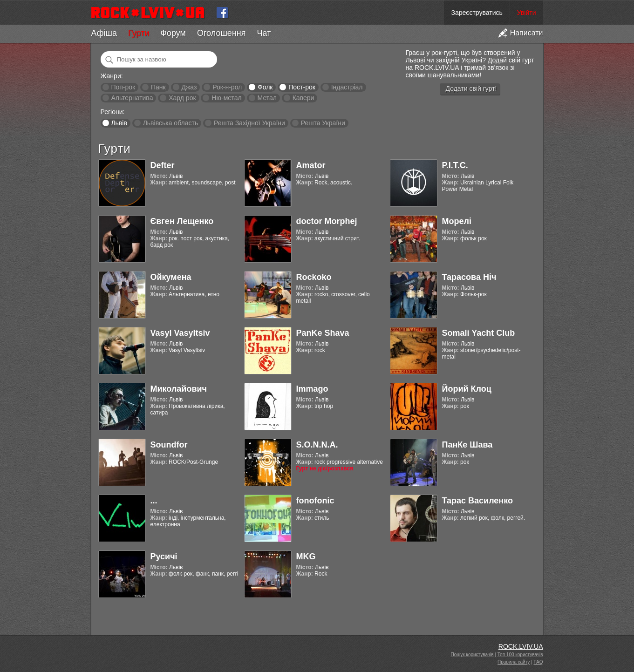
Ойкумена (171, 277)
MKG (306, 557)
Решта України (323, 123)
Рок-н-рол (227, 87)
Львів (119, 123)
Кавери (303, 98)
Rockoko (314, 277)
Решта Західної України (249, 123)
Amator (311, 165)
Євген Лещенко (182, 221)
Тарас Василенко (478, 501)
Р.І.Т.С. (455, 165)
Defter (163, 165)
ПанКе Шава (467, 445)
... (154, 501)
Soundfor (169, 445)
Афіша (104, 33)
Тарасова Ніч (469, 277)
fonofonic (315, 501)
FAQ (538, 662)
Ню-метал (226, 98)
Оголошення (222, 33)
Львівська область (171, 123)
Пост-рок (302, 87)
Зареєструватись (477, 13)
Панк (158, 87)
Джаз (189, 87)
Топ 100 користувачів (520, 655)
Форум (173, 33)
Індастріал (347, 87)
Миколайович (179, 389)
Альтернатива (132, 98)
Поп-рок (123, 87)
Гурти (139, 33)
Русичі (164, 557)
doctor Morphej (327, 221)
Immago (312, 389)
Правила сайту (514, 662)
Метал (267, 98)
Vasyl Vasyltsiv (180, 333)
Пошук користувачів (472, 655)
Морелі (457, 221)
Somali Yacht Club (479, 333)
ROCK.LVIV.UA (521, 646)
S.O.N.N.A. (317, 445)
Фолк (265, 87)
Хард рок (182, 98)
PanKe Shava (323, 333)
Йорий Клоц (467, 389)
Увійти (527, 13)
